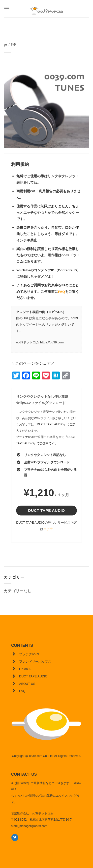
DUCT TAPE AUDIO (33, 676)
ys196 (10, 45)
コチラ (48, 529)
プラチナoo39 (29, 654)
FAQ (62, 292)
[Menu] (7, 9)
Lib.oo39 (25, 669)
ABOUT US (27, 684)
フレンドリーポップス (35, 661)
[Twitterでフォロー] (15, 837)
